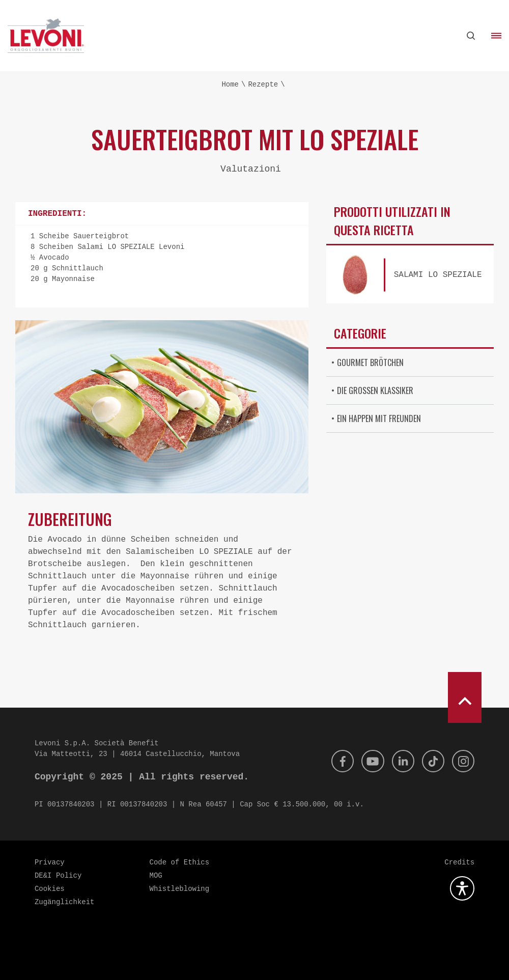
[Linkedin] (398, 761)
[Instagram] (462, 761)
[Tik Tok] (430, 761)
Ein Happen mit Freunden (379, 418)
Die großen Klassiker (375, 390)
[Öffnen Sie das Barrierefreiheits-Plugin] (462, 888)
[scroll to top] (465, 697)
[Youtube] (366, 761)
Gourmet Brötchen (370, 362)
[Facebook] (334, 761)
